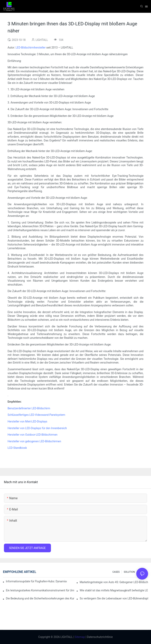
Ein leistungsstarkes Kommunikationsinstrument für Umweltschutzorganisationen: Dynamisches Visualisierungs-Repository (40, 590)
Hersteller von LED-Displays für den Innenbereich (37, 428)
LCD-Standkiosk (17, 448)
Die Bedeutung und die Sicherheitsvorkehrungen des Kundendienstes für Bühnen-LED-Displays (40, 598)
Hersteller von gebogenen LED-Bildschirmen (34, 441)
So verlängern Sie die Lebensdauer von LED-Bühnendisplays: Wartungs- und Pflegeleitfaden (114, 598)
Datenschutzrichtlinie (100, 637)
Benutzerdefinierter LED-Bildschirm (29, 408)
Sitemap (80, 637)
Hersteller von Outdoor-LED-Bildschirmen (32, 435)
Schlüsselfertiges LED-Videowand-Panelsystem (36, 415)
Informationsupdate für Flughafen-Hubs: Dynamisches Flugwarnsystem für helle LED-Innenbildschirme (36, 581)
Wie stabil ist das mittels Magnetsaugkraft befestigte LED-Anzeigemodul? (114, 590)
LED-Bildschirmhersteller (31, 48)
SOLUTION (129, 572)
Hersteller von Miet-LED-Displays (27, 421)
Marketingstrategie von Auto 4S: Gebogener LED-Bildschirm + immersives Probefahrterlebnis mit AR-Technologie (114, 582)
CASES (116, 572)
